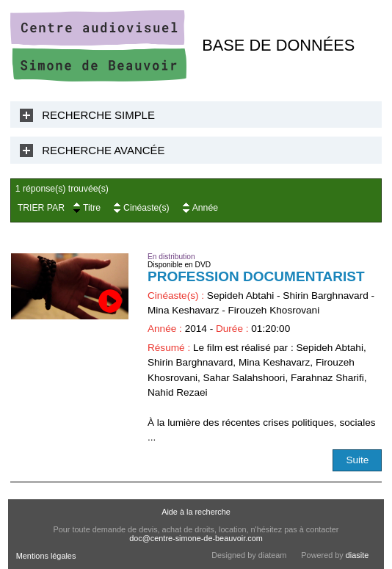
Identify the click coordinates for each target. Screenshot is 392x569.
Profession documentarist (256, 276)
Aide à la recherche (196, 512)
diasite (357, 555)
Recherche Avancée (103, 150)
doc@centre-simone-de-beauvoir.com (196, 538)
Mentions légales (46, 556)
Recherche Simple (98, 115)
